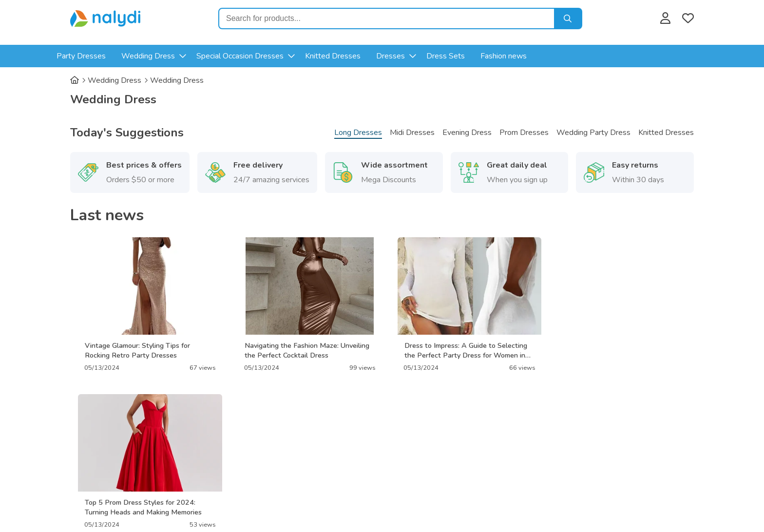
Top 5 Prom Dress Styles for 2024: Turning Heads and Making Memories (611, 350)
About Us (275, 448)
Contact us (408, 448)
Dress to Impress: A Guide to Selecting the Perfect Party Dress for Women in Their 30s (458, 350)
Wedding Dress (170, 56)
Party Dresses (103, 56)
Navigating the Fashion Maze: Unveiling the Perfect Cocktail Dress (303, 350)
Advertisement (416, 435)
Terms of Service (287, 460)
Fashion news (525, 56)
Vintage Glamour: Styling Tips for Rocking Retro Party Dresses (137, 350)
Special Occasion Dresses (261, 56)
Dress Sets (467, 56)
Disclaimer (408, 460)
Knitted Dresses (354, 56)
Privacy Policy (282, 435)
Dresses (412, 56)
